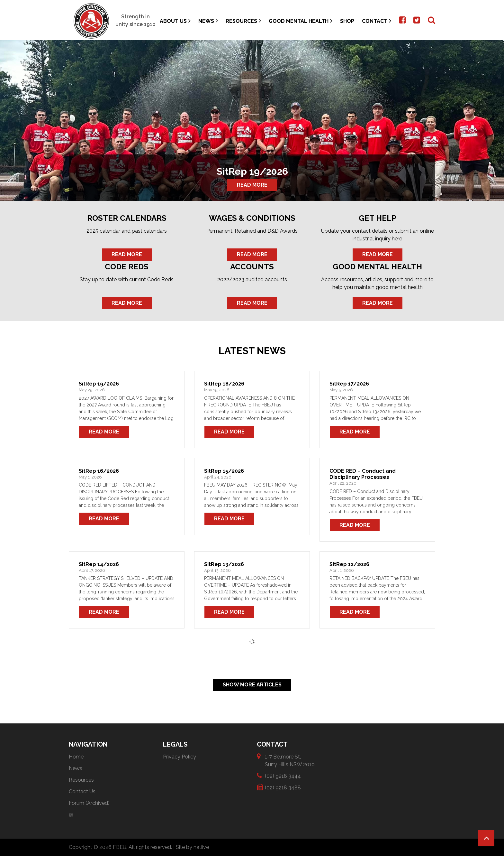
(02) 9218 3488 (283, 787)
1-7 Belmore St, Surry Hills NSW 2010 (290, 760)
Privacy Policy (180, 757)
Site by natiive (192, 847)
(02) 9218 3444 (283, 776)
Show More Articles (252, 685)
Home (76, 757)
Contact (377, 21)
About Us (175, 21)
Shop (347, 21)
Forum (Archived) (89, 803)
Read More (252, 185)
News (208, 21)
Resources (243, 21)
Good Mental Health (301, 21)
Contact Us (82, 791)
